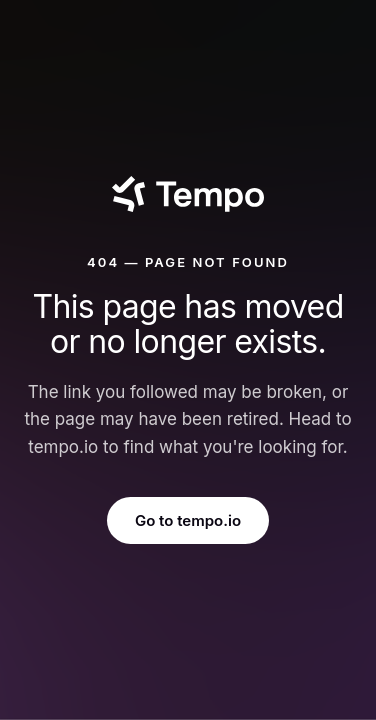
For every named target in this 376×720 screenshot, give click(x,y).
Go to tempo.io (188, 520)
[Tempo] (187, 194)
